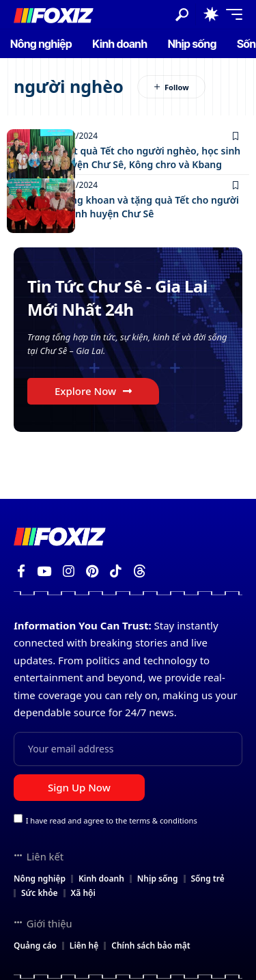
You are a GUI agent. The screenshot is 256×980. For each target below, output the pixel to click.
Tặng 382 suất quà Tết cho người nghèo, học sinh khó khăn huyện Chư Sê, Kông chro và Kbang (127, 158)
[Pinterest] (92, 571)
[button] (182, 15)
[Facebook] (21, 571)
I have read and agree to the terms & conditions (112, 820)
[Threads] (140, 571)
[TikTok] (116, 571)
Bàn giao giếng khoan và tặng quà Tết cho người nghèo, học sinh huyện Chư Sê (126, 207)
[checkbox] (18, 818)
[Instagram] (69, 571)
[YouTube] (44, 571)
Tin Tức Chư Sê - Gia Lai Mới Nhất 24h (117, 298)
